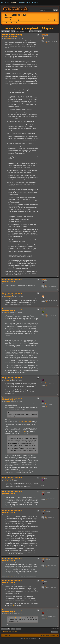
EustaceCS (44, 398)
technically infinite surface (25, 421)
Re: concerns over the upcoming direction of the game (12, 280)
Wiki (20, 2)
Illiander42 (44, 279)
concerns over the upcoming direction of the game (28, 28)
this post (24, 431)
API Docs (35, 2)
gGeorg (43, 580)
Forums (14, 2)
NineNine (44, 477)
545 (45, 483)
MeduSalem (44, 309)
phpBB (26, 638)
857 (45, 383)
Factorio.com (5, 2)
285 (45, 404)
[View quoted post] (20, 618)
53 (45, 497)
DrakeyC (43, 510)
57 (45, 564)
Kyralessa (44, 377)
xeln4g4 (43, 491)
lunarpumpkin (45, 34)
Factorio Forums (15, 15)
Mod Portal (27, 2)
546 (45, 285)
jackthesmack (45, 558)
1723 (46, 315)
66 (45, 516)
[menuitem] (13, 20)
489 (45, 586)
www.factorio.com (8, 17)
